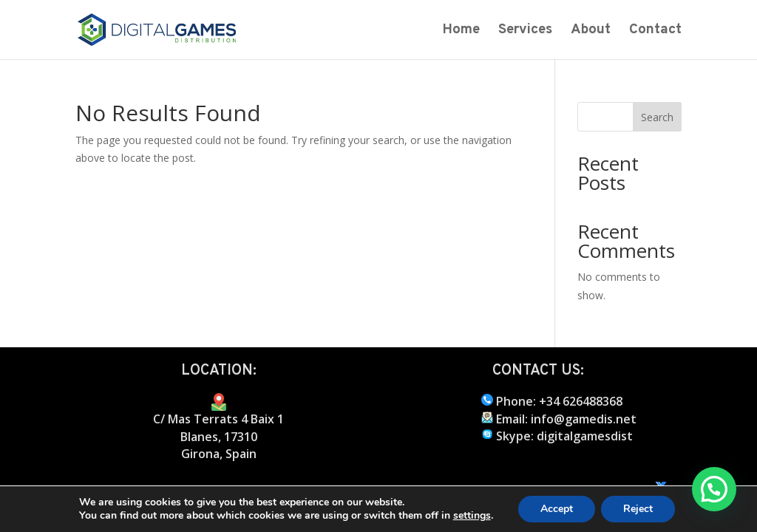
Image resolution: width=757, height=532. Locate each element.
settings (472, 516)
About (591, 31)
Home (461, 31)
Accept (557, 509)
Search (657, 117)
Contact (655, 31)
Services (525, 31)
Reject (638, 509)
